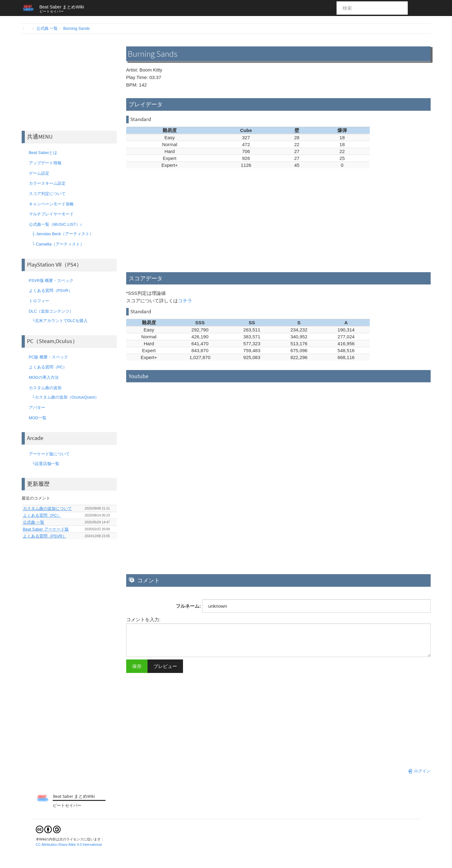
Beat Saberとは (41, 153)
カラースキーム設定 (45, 183)
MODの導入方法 (42, 377)
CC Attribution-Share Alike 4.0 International (69, 844)
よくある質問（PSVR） (49, 291)
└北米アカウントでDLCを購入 (58, 321)
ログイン (419, 771)
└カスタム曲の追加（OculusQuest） (64, 397)
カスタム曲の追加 (43, 388)
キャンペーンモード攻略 (49, 204)
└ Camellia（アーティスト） (56, 244)
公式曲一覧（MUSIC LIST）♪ (54, 224)
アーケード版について (47, 454)
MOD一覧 (36, 418)
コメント (144, 580)
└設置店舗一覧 (44, 464)
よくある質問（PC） (46, 367)
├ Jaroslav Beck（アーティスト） (61, 234)
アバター (35, 408)
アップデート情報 (43, 163)
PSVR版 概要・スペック (49, 281)
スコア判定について (45, 194)
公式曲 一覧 (47, 28)
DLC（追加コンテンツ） (49, 311)
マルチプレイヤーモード (49, 214)
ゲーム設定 (37, 173)
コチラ (185, 301)
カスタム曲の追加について (47, 508)
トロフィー (37, 301)
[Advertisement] (69, 82)
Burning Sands (77, 28)
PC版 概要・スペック (47, 357)
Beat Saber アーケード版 (46, 529)
